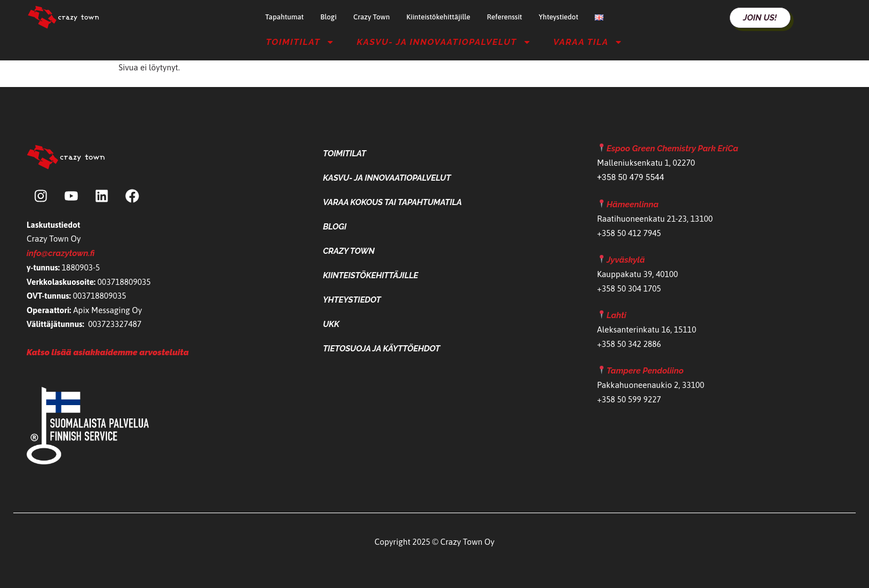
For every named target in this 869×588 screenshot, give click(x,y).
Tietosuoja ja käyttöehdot (382, 349)
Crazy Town (371, 17)
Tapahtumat (285, 17)
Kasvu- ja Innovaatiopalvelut (444, 42)
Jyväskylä (625, 260)
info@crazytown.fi (61, 253)
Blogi (328, 17)
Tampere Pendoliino (645, 371)
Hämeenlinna (632, 204)
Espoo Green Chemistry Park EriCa (672, 149)
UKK (331, 324)
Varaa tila (588, 42)
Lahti (616, 315)
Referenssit (504, 17)
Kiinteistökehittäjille (438, 17)
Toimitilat (300, 42)
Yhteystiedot (558, 17)
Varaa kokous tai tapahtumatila (393, 202)
